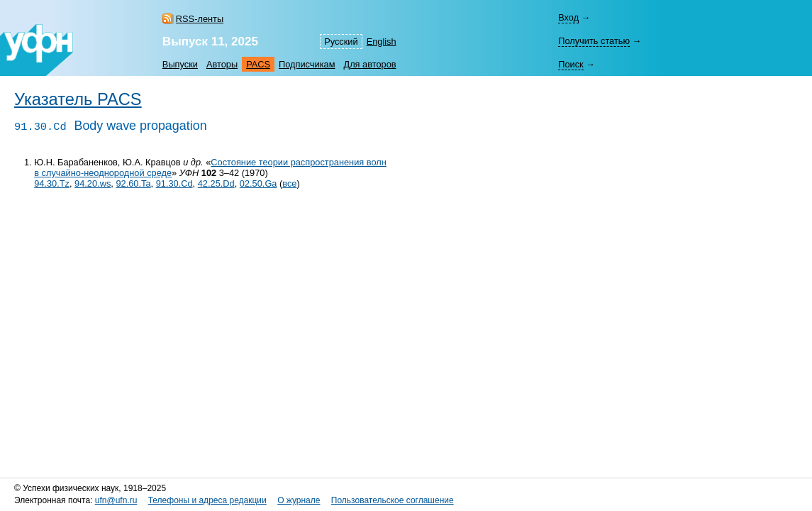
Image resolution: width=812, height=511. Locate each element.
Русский (341, 42)
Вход (568, 17)
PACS (258, 64)
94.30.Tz (52, 183)
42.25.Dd (216, 183)
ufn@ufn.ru (116, 500)
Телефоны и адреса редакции (207, 500)
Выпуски (180, 64)
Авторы (222, 64)
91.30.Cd (174, 183)
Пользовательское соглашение (393, 500)
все (289, 183)
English (382, 42)
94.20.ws (93, 183)
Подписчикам (307, 64)
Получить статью (594, 41)
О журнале (299, 500)
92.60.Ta (133, 183)
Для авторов (369, 64)
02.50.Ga (258, 183)
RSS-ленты (200, 19)
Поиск (571, 64)
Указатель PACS (78, 99)
